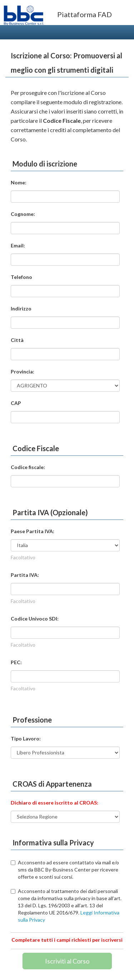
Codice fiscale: (28, 467)
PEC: (16, 662)
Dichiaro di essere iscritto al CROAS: (54, 803)
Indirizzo (21, 308)
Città (17, 340)
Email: (18, 245)
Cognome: (23, 214)
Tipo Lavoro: (26, 738)
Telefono (21, 277)
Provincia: (23, 371)
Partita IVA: (25, 575)
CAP (16, 403)
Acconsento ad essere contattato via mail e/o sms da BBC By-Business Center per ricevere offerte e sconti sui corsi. (65, 870)
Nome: (19, 182)
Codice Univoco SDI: (35, 619)
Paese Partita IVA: (33, 531)
